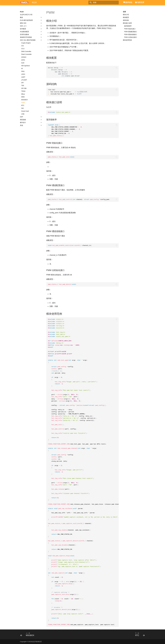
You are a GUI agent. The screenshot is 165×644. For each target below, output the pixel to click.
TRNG (23, 91)
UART (23, 77)
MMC (23, 97)
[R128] (24, 3)
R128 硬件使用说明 (31, 20)
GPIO (23, 60)
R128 (22, 12)
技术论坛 (128, 3)
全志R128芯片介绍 (26, 15)
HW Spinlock (25, 66)
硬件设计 (31, 122)
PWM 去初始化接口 (131, 37)
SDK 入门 (31, 26)
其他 (31, 125)
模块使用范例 (127, 40)
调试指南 (31, 120)
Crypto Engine (26, 43)
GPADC (24, 57)
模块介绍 (126, 15)
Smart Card (25, 111)
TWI (23, 85)
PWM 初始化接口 (130, 29)
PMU (23, 71)
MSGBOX (24, 100)
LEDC (23, 74)
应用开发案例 (31, 34)
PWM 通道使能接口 (131, 34)
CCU (23, 49)
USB (23, 114)
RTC (23, 105)
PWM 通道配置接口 (131, 32)
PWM (23, 103)
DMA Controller (26, 51)
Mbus (23, 94)
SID (22, 108)
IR (22, 69)
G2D (23, 63)
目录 (124, 12)
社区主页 (140, 3)
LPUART (24, 80)
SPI (22, 83)
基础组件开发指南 (31, 37)
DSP (31, 117)
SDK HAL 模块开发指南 (31, 40)
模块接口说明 (127, 23)
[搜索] (106, 3)
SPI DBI (24, 88)
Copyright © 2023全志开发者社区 (31, 642)
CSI (22, 46)
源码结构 (126, 20)
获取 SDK (31, 23)
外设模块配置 (31, 32)
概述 (31, 17)
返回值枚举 (128, 26)
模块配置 (126, 17)
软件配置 (31, 29)
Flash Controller (26, 54)
